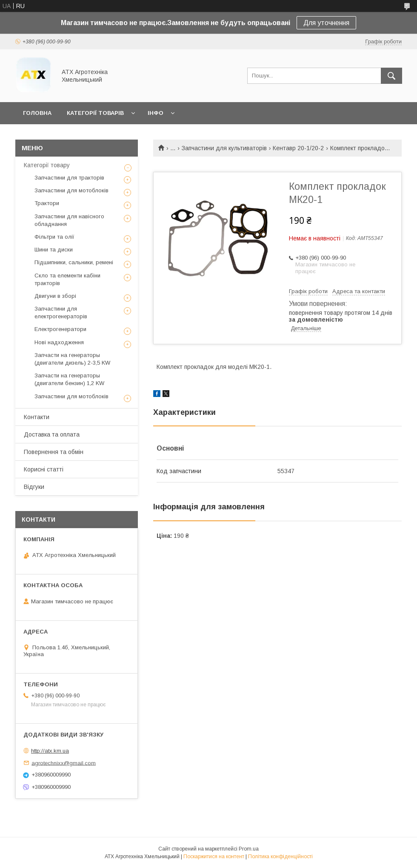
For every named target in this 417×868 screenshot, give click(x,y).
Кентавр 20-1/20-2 (298, 148)
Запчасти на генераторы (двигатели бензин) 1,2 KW (69, 379)
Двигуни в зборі (55, 296)
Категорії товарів (95, 113)
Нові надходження (59, 342)
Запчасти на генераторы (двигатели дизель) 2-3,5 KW (72, 359)
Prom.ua (249, 849)
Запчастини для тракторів (69, 178)
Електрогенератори (60, 329)
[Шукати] (391, 76)
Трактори (47, 203)
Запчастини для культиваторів (224, 148)
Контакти (37, 417)
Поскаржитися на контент (214, 857)
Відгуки (34, 487)
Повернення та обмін (54, 452)
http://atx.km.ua (50, 751)
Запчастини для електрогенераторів (61, 313)
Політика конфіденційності (280, 857)
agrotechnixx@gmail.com (64, 763)
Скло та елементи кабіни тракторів (67, 279)
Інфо (156, 113)
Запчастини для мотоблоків (71, 190)
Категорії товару (47, 165)
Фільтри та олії (54, 237)
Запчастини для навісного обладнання (69, 220)
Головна (37, 113)
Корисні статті (44, 469)
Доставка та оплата (52, 434)
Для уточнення (326, 23)
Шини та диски (54, 250)
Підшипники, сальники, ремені (74, 262)
